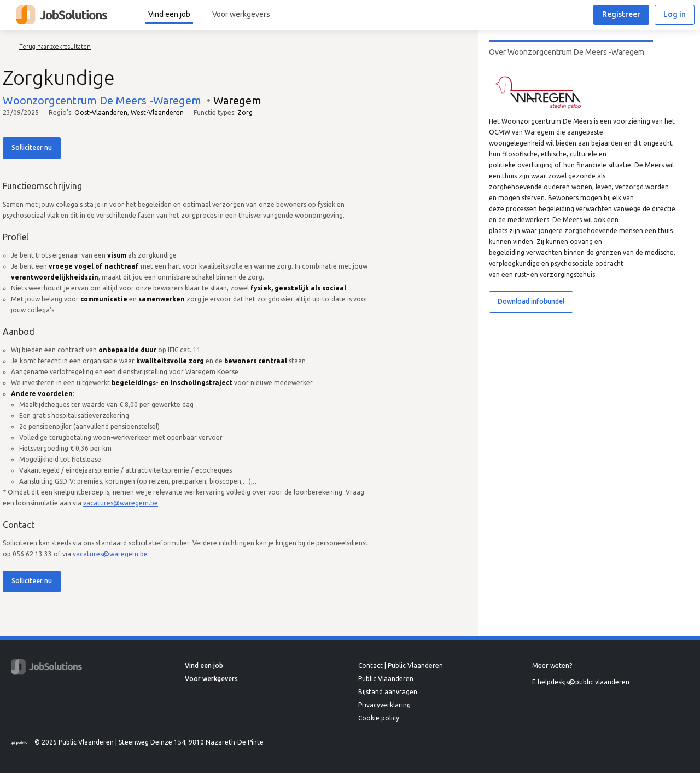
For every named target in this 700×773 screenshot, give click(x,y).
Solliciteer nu (32, 147)
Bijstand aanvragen (388, 692)
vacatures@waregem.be (121, 503)
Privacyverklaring (384, 705)
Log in (675, 14)
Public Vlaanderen (386, 679)
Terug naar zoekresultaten (55, 47)
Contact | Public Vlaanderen (401, 666)
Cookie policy (379, 718)
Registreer (621, 14)
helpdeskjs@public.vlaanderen (584, 682)
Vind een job (169, 14)
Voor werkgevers (241, 14)
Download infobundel (531, 301)
